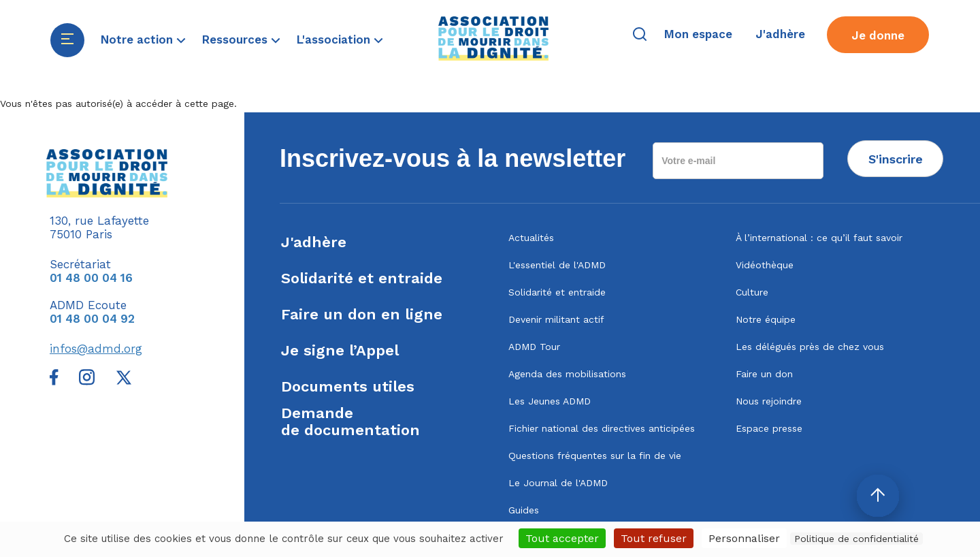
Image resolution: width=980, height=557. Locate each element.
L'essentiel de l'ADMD (557, 265)
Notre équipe (766, 319)
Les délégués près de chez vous (810, 347)
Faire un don (764, 374)
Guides (524, 510)
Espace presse (769, 428)
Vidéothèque (765, 265)
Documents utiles (348, 386)
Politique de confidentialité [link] (856, 539)
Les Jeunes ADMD (550, 401)
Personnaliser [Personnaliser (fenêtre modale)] (744, 538)
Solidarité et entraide (362, 278)
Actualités (531, 238)
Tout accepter (562, 538)
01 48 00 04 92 (92, 319)
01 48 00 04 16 (91, 278)
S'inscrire (896, 159)
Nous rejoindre (769, 401)
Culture (752, 292)
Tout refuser (654, 538)
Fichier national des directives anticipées (602, 428)
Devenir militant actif (556, 319)
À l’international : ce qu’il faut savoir (819, 238)
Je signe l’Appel (340, 350)
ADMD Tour (534, 347)
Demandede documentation (350, 421)
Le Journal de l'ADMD (558, 483)
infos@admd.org (96, 349)
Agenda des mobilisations (567, 374)
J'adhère (314, 242)
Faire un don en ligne (362, 314)
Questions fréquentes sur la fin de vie (595, 456)
